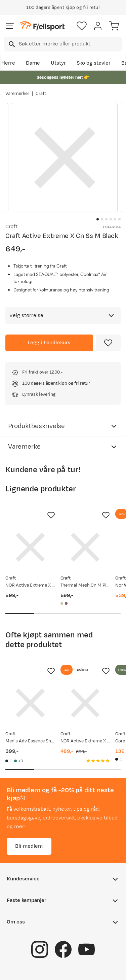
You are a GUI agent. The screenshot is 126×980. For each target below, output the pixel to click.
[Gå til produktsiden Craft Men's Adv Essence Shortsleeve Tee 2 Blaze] (30, 703)
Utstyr (58, 63)
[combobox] (63, 44)
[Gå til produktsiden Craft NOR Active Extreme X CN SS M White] (30, 547)
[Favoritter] (82, 26)
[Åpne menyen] (10, 26)
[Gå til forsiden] (42, 26)
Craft (41, 94)
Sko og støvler (94, 63)
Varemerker (17, 94)
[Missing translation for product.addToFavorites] (108, 343)
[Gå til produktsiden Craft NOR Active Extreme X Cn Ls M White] (85, 703)
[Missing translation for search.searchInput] (11, 44)
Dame (33, 63)
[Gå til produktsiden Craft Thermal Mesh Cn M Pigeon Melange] (85, 547)
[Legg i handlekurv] (49, 343)
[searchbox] (70, 44)
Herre (8, 63)
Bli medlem (29, 846)
